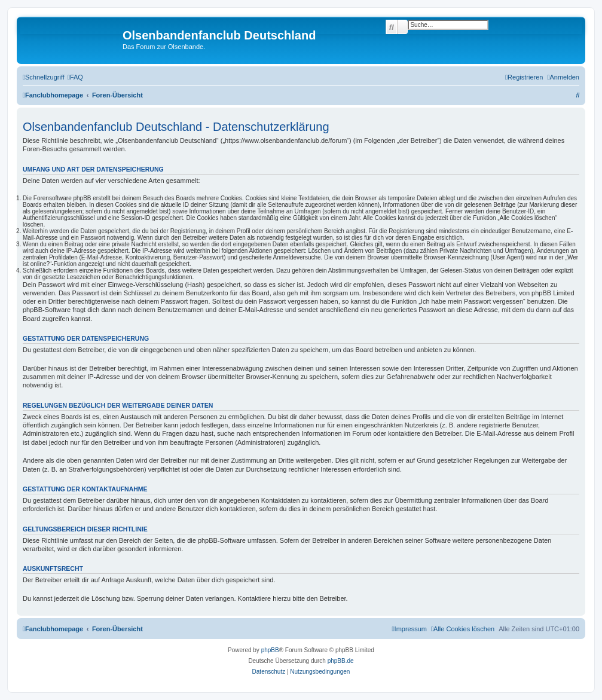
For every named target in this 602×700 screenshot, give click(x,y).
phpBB (270, 650)
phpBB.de (341, 661)
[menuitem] (75, 77)
